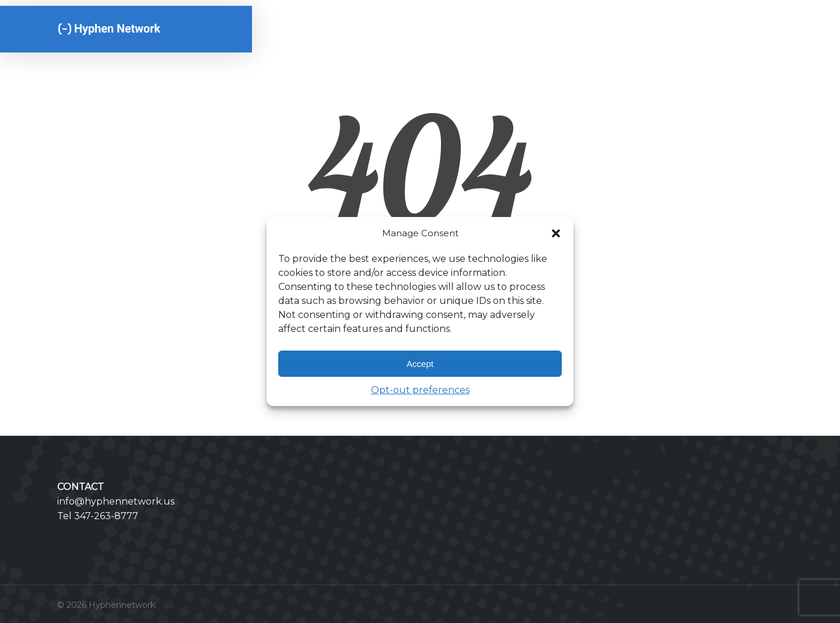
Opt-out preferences (420, 390)
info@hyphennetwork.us (116, 501)
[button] (556, 233)
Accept (420, 364)
